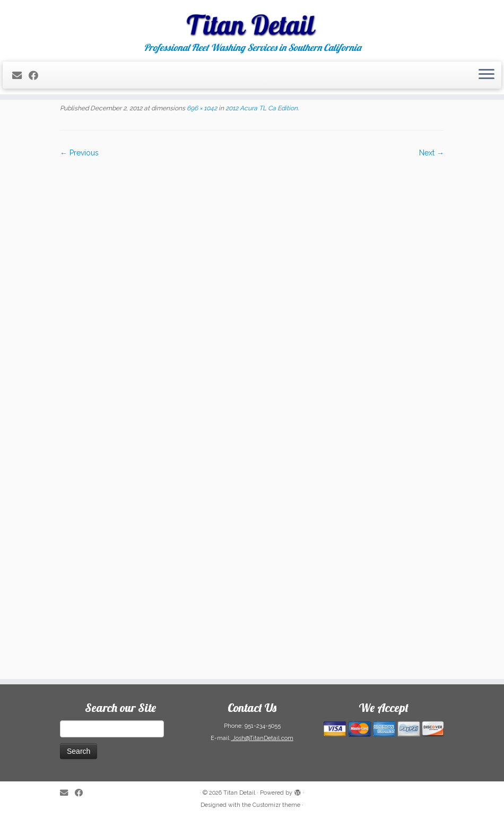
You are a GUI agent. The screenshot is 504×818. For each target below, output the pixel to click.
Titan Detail (239, 793)
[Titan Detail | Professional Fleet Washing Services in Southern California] (252, 21)
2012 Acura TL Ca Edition (261, 108)
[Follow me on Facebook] (37, 76)
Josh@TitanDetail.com (262, 738)
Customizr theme (276, 805)
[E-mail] (20, 76)
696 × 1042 (201, 108)
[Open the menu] (486, 75)
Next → (432, 153)
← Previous (79, 153)
